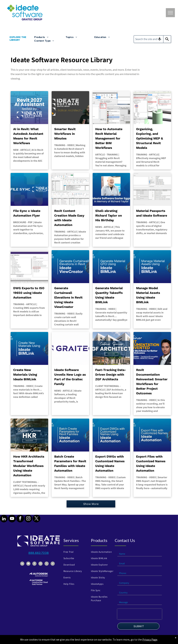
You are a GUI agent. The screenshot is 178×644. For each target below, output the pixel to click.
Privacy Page (150, 639)
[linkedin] (4, 519)
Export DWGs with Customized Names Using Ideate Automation (110, 463)
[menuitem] (50, 37)
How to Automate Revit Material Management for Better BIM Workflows (109, 138)
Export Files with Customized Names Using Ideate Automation (151, 463)
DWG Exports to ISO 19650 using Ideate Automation (29, 293)
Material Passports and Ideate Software (152, 213)
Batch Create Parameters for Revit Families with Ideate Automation (70, 463)
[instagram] (28, 519)
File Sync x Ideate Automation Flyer (27, 213)
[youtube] (12, 519)
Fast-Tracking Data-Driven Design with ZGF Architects (111, 374)
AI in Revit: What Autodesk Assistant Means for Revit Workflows (28, 136)
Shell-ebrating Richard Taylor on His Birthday (109, 215)
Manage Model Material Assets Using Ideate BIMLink (148, 295)
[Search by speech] (160, 39)
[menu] (170, 13)
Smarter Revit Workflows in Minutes (65, 134)
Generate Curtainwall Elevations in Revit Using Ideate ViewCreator (68, 297)
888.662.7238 (39, 553)
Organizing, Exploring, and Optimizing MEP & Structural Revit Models (150, 138)
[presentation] (140, 614)
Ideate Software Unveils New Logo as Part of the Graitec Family (70, 377)
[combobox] (149, 39)
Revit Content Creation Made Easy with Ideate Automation (69, 218)
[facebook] (20, 519)
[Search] (167, 39)
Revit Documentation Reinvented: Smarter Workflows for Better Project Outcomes (152, 382)
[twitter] (37, 519)
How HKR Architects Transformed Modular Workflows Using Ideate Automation (29, 466)
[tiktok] (53, 564)
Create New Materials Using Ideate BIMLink (25, 374)
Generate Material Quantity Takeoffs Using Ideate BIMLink (109, 295)
